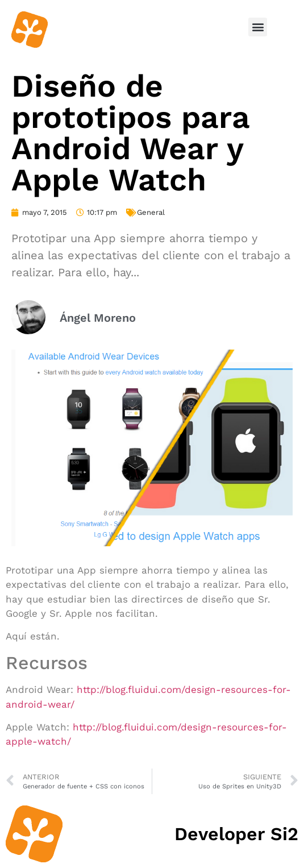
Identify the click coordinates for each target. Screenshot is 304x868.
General (151, 212)
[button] (258, 27)
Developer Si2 (236, 834)
